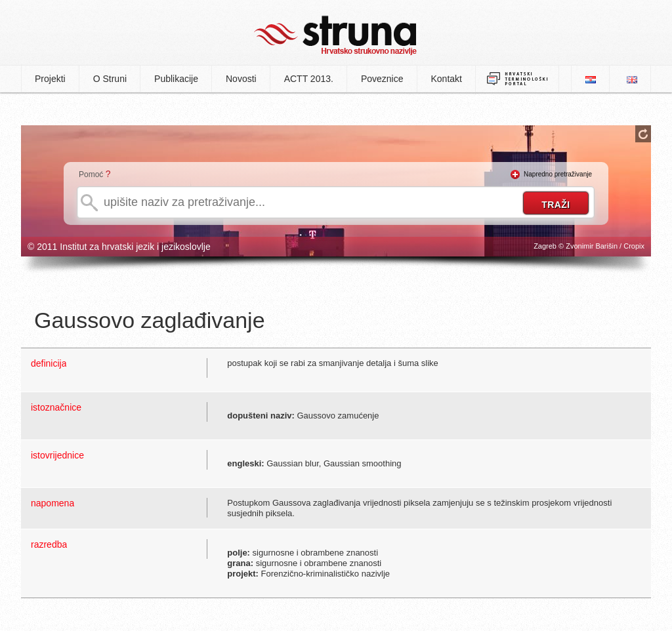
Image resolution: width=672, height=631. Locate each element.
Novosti (241, 79)
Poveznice (382, 79)
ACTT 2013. (309, 79)
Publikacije (176, 79)
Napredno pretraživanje (558, 174)
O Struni (110, 79)
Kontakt (447, 79)
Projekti (50, 79)
